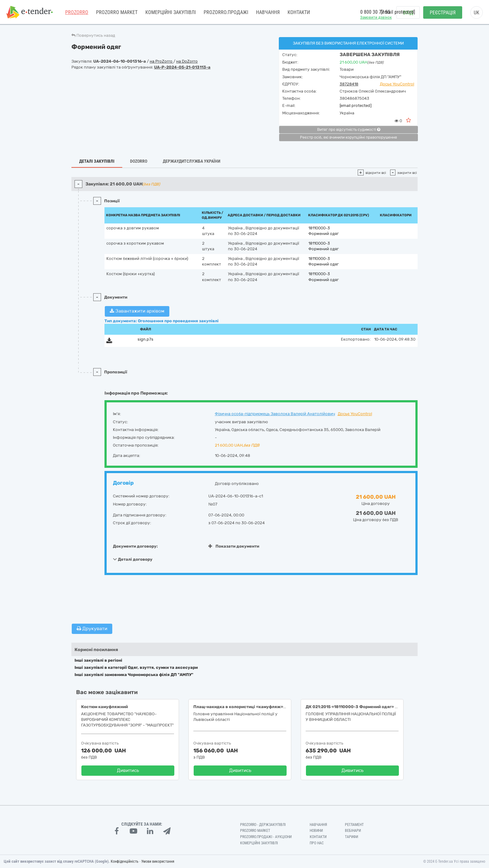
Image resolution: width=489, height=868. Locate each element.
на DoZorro (187, 61)
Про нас (317, 843)
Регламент (354, 825)
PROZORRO (77, 12)
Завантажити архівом (137, 311)
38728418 (349, 84)
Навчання (268, 12)
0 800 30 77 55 (375, 12)
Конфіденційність (125, 861)
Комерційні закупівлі (171, 12)
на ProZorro (162, 61)
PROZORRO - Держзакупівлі (263, 825)
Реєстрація (443, 13)
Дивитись (128, 770)
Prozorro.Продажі (226, 12)
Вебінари (353, 831)
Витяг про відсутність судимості (349, 130)
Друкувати (92, 629)
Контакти (299, 12)
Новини (316, 831)
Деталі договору (133, 559)
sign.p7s (145, 339)
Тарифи (351, 837)
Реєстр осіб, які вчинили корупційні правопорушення (349, 137)
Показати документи (234, 546)
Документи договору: (135, 546)
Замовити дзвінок (376, 17)
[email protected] (356, 106)
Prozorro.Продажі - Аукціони (266, 837)
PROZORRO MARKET (117, 12)
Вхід (408, 13)
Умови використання (158, 861)
